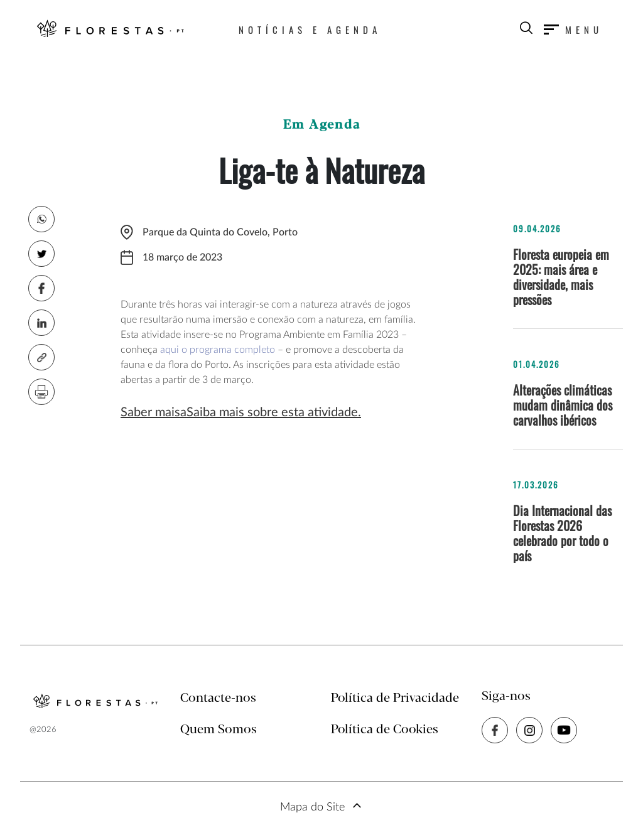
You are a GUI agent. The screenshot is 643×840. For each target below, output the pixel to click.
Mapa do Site (312, 807)
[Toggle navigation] (573, 30)
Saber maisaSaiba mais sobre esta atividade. (241, 412)
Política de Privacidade (395, 698)
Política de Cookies (385, 730)
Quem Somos (219, 730)
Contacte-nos (218, 698)
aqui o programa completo (218, 350)
